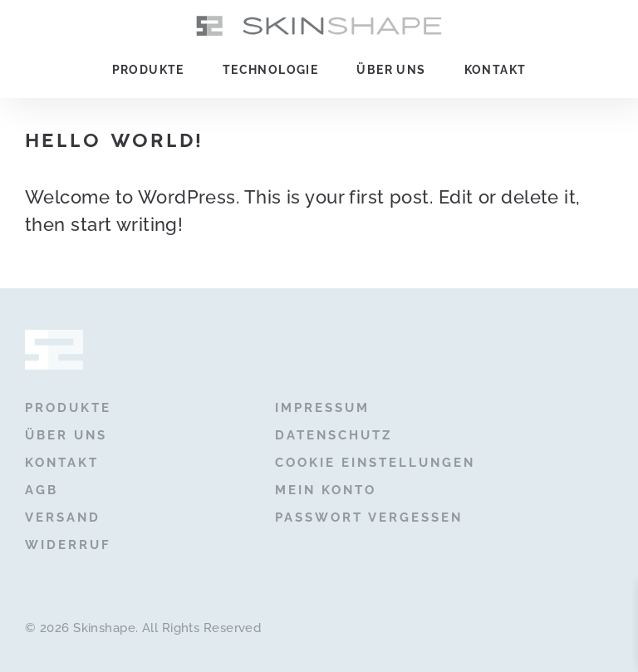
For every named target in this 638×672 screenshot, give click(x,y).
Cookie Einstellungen (375, 463)
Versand (63, 517)
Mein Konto (326, 490)
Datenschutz (334, 435)
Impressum (322, 408)
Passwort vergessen (369, 517)
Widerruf (68, 545)
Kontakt (496, 70)
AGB (42, 490)
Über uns (391, 70)
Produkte (148, 70)
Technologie (270, 70)
